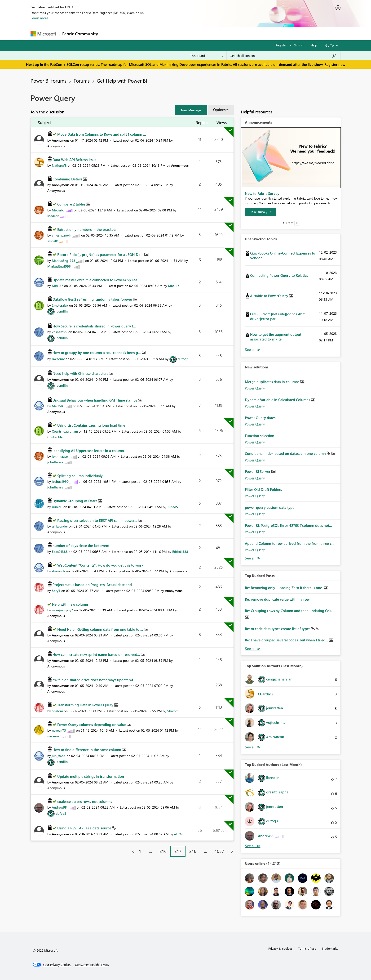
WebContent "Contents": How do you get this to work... (102, 565)
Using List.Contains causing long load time (91, 425)
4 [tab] (292, 223)
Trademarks (330, 948)
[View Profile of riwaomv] (58, 359)
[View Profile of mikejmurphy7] (62, 610)
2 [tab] (286, 223)
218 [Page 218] (193, 851)
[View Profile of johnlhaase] (60, 456)
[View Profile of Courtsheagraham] (65, 431)
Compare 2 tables (72, 204)
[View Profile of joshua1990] (60, 481)
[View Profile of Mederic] (58, 210)
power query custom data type (270, 507)
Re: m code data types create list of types (278, 629)
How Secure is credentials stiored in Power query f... (94, 326)
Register (281, 45)
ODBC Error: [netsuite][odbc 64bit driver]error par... (277, 316)
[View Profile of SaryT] (56, 591)
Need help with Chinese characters (81, 373)
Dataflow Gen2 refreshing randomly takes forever (93, 299)
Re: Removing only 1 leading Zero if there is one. (284, 588)
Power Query (255, 388)
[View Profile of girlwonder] (60, 526)
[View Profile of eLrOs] (178, 834)
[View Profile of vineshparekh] (62, 235)
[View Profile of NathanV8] (59, 165)
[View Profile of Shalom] (57, 711)
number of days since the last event (81, 546)
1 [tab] (283, 223)
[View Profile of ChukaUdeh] (56, 437)
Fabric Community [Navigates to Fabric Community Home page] (80, 34)
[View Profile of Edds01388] (60, 552)
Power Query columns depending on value (92, 725)
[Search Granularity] (207, 56)
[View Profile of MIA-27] (57, 286)
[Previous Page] (131, 851)
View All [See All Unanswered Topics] (253, 350)
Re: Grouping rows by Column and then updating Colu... (290, 611)
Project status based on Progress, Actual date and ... (94, 585)
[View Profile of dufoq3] (183, 359)
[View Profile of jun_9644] (59, 756)
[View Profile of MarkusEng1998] (64, 261)
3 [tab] (289, 223)
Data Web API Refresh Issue (75, 160)
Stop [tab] (297, 223)
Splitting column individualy (80, 476)
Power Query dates (260, 418)
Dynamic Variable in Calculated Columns (278, 400)
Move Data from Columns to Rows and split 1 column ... (102, 134)
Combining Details (68, 179)
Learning (209, 34)
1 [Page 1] (140, 851)
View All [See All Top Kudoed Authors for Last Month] (253, 846)
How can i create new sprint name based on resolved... (97, 654)
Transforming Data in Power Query (86, 705)
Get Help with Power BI (122, 81)
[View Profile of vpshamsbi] (60, 332)
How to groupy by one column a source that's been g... (97, 353)
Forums (109, 34)
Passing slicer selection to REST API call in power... (98, 520)
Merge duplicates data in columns (273, 382)
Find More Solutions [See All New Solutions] (253, 558)
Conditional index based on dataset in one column (286, 453)
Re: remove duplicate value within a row (277, 599)
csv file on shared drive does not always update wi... (94, 680)
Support (229, 34)
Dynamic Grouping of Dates (75, 501)
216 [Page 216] (163, 851)
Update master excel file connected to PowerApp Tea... (96, 280)
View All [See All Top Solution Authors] (253, 747)
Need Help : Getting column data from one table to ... (101, 629)
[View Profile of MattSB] (57, 406)
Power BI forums (49, 81)
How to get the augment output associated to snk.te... (276, 337)
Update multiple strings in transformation (91, 776)
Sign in (299, 45)
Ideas (149, 34)
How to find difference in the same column (87, 750)
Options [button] (219, 110)
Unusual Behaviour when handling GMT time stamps (95, 400)
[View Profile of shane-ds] (58, 571)
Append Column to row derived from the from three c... (290, 543)
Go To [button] (330, 45)
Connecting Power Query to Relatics (279, 275)
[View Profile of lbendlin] (62, 311)
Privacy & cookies (280, 948)
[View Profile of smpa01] (53, 241)
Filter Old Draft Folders (263, 489)
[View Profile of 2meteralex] (60, 305)
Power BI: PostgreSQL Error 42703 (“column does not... (288, 525)
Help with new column (70, 604)
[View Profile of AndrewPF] (59, 807)
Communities (170, 34)
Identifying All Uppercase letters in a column (88, 451)
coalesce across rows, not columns (85, 801)
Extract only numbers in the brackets (87, 229)
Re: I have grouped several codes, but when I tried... (287, 640)
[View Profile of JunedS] (57, 507)
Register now (335, 64)
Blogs (191, 34)
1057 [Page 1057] (219, 851)
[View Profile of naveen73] (59, 730)
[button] (191, 110)
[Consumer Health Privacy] (92, 965)
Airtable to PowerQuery (270, 296)
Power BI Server (258, 471)
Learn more (39, 18)
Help (314, 45)
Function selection (260, 436)
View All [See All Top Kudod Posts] (253, 649)
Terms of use (307, 948)
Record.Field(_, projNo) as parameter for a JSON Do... (101, 255)
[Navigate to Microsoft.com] (43, 34)
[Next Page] (231, 851)
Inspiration (130, 34)
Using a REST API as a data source (85, 828)
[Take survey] (261, 212)
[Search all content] (284, 56)
